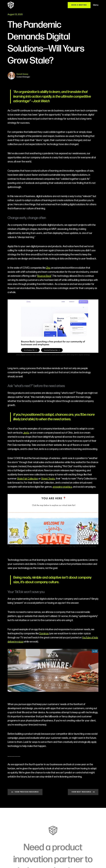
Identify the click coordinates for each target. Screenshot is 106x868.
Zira (48, 268)
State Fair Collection (28, 479)
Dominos (44, 634)
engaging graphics (62, 487)
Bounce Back (44, 276)
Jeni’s (26, 433)
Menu (96, 5)
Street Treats (48, 479)
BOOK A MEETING (79, 5)
